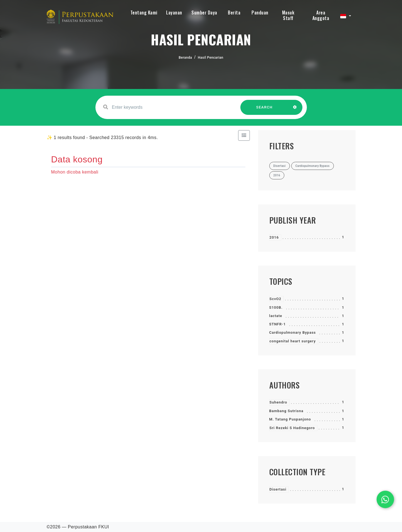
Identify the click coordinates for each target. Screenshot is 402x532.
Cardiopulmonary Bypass (293, 332)
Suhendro (278, 402)
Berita (234, 13)
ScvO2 (276, 299)
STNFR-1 (278, 324)
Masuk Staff (288, 15)
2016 (274, 237)
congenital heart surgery (293, 341)
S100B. (276, 307)
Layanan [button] (174, 13)
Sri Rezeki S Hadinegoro (292, 428)
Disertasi (278, 489)
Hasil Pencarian (211, 58)
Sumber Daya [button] (204, 13)
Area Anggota (321, 15)
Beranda (185, 58)
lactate (276, 316)
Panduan (260, 13)
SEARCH (264, 110)
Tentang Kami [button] (144, 13)
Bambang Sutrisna (286, 411)
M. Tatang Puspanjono (290, 419)
